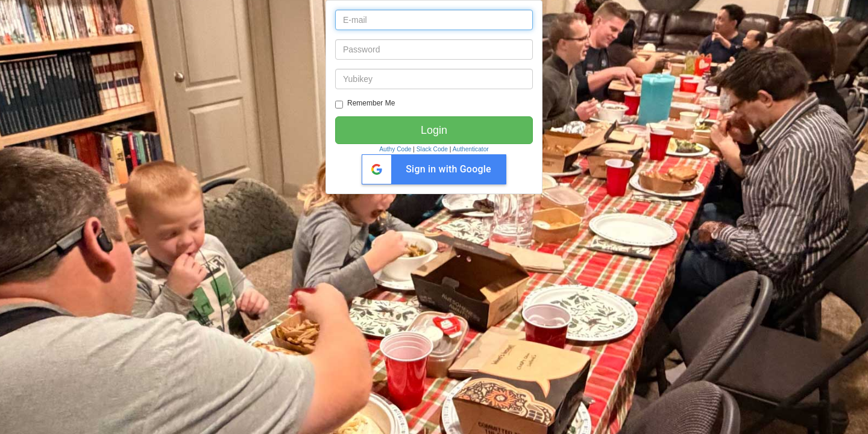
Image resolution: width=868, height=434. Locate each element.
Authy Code (395, 149)
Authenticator (471, 149)
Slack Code (432, 149)
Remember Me (365, 104)
